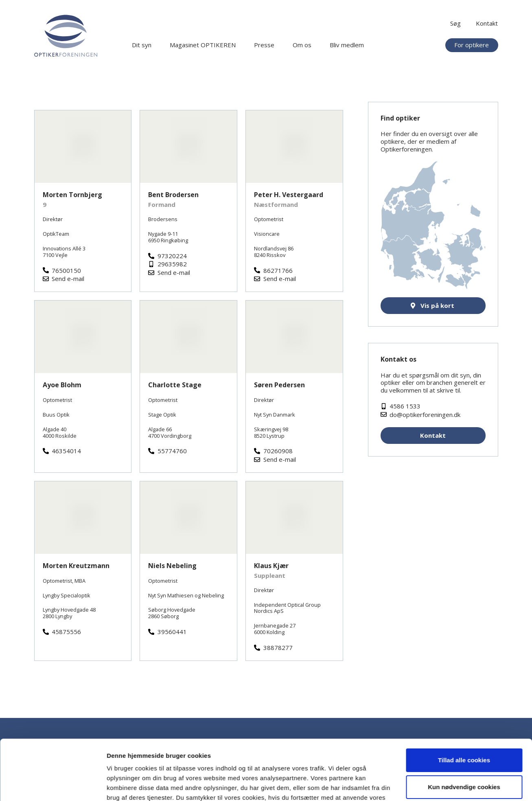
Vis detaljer (123, 785)
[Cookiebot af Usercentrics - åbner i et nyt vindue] (53, 785)
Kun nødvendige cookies (464, 742)
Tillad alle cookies (464, 715)
